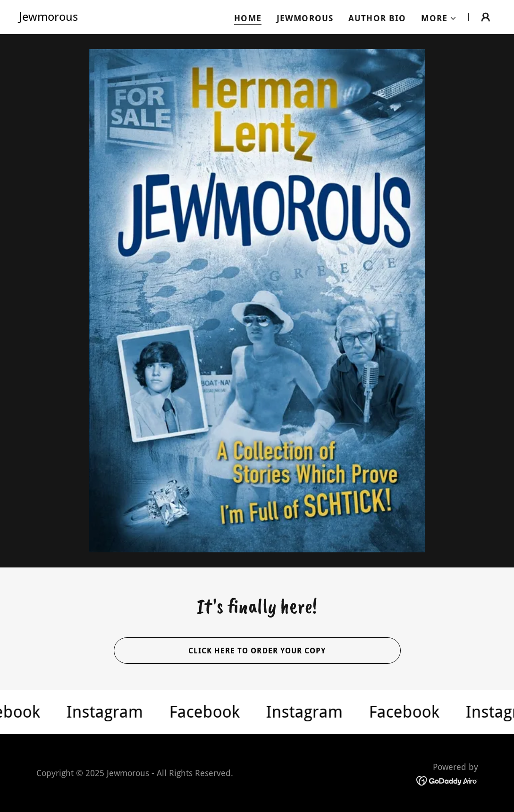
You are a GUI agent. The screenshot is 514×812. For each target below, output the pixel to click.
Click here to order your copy (257, 651)
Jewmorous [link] (305, 18)
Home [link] (248, 18)
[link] (48, 18)
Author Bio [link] (377, 18)
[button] (439, 18)
